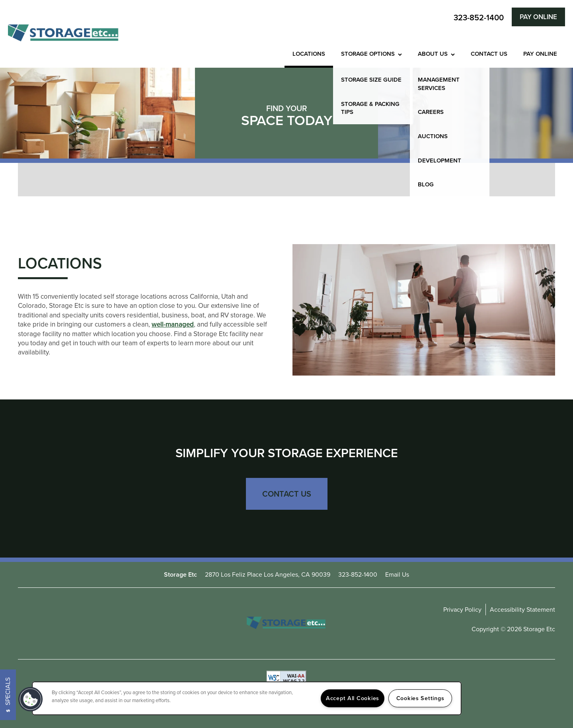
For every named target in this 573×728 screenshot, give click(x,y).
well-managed (173, 324)
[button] (538, 17)
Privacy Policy (462, 610)
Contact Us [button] (287, 494)
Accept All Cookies (353, 698)
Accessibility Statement (522, 610)
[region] (247, 698)
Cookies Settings (420, 698)
